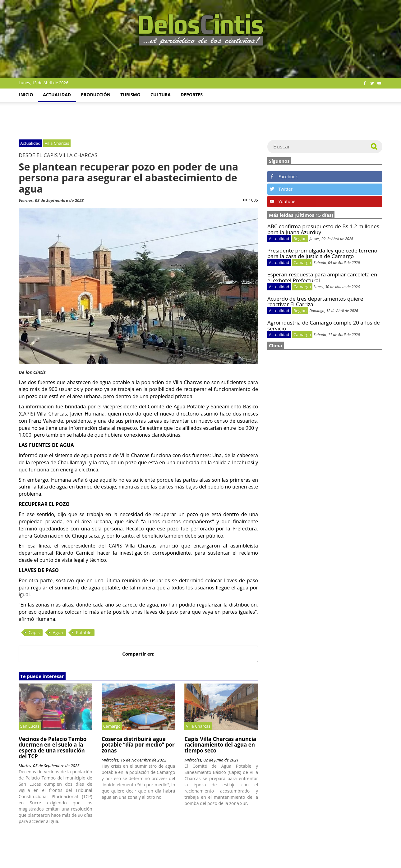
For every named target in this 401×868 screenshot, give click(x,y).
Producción (96, 95)
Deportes (192, 95)
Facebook (284, 177)
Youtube (283, 201)
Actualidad (57, 95)
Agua (58, 632)
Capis (34, 632)
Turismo (130, 95)
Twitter (281, 189)
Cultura (161, 95)
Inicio (26, 95)
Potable (84, 632)
